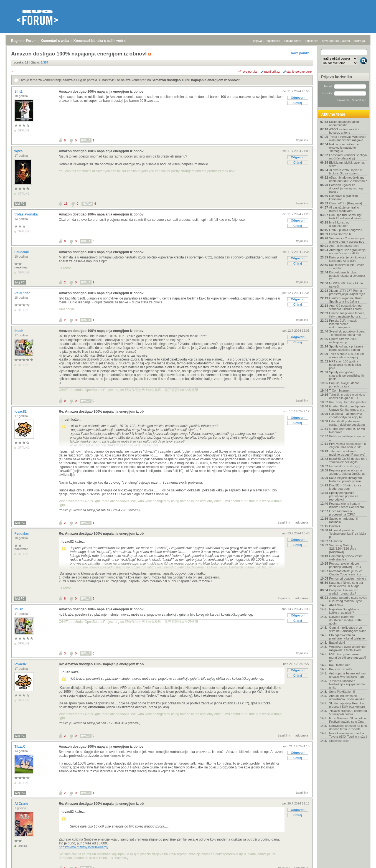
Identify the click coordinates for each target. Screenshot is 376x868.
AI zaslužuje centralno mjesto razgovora (344, 209)
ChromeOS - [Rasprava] (345, 203)
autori (346, 41)
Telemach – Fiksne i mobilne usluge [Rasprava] (347, 453)
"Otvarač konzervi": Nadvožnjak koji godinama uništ (347, 684)
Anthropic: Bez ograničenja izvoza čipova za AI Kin (347, 252)
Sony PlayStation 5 (342, 692)
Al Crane (22, 804)
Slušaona (336, 541)
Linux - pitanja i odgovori (346, 230)
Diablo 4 (335, 526)
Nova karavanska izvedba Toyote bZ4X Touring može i (348, 735)
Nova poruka (300, 53)
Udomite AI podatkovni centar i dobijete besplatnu (347, 423)
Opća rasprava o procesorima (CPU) (342, 513)
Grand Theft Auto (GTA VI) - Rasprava (348, 430)
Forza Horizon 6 (340, 234)
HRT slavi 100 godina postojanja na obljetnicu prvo (345, 365)
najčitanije (312, 41)
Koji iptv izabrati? (341, 669)
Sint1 (19, 92)
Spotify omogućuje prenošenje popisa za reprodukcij (344, 496)
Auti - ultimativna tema (344, 246)
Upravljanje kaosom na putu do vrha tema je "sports (348, 727)
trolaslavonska (26, 214)
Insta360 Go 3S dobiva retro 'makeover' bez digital (348, 460)
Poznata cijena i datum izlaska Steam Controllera (346, 505)
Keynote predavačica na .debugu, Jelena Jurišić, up (347, 472)
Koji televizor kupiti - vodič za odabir (347, 267)
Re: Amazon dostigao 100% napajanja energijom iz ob (101, 412)
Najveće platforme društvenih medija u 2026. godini (347, 620)
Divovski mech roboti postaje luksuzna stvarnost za (347, 276)
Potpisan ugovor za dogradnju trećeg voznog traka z (346, 188)
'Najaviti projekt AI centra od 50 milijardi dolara (348, 712)
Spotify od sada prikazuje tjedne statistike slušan (346, 348)
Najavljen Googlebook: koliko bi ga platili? (345, 611)
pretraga (359, 41)
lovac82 (21, 412)
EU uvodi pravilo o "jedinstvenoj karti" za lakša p (348, 534)
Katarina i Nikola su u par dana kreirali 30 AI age (346, 584)
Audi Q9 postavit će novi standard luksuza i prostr (346, 307)
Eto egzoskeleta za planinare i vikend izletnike (347, 637)
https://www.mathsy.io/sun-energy (84, 847)
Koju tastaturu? (339, 665)
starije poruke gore (299, 72)
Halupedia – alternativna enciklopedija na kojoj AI (346, 415)
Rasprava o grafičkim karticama (343, 197)
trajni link (302, 140)
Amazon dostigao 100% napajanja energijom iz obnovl (196, 80)
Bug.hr (16, 41)
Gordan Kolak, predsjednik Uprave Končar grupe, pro (347, 408)
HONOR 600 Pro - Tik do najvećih (346, 285)
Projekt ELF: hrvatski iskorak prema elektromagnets (343, 324)
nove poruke (330, 41)
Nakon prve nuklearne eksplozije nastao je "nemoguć (344, 148)
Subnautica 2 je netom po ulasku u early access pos (347, 240)
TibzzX (20, 747)
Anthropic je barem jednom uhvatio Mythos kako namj (347, 675)
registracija (273, 41)
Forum (31, 41)
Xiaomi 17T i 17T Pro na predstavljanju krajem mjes (347, 292)
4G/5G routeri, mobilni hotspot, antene (344, 131)
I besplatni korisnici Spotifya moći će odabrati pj (348, 157)
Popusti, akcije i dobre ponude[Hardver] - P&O (345, 565)
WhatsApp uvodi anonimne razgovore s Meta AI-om (347, 648)
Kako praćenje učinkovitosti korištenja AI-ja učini (348, 259)
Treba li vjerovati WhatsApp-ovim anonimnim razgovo (348, 138)
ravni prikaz (272, 72)
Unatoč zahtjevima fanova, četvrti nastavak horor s (347, 315)
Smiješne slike (339, 741)
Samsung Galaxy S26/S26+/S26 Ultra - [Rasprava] (344, 549)
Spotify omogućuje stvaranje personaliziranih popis (346, 375)
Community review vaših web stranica (346, 558)
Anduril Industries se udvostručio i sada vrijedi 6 (347, 697)
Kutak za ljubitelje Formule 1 (347, 438)
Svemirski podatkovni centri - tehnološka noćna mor (348, 333)
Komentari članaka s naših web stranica (105, 41)
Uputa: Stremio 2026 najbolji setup (343, 341)
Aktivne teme (333, 114)
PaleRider (23, 293)
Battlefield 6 (337, 643)
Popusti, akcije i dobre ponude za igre (344, 385)
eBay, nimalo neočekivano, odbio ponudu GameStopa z (348, 179)
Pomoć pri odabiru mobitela (348, 578)
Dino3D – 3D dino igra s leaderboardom (345, 487)
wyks (19, 151)
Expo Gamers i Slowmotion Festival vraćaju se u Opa (348, 720)
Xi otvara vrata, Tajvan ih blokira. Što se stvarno (346, 172)
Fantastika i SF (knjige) (345, 466)
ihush (19, 331)
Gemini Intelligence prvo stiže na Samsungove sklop (348, 629)
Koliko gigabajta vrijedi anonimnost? (344, 123)
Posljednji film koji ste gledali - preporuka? (344, 592)
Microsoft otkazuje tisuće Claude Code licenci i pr (346, 573)
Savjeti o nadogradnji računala (343, 520)
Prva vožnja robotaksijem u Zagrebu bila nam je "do (347, 445)
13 (66, 204)
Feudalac (22, 252)
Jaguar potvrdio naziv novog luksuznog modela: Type (348, 599)
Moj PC (20, 204)
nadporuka (301, 522)
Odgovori (298, 98)
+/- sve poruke (248, 72)
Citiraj (298, 103)
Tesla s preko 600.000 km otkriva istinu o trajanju (346, 356)
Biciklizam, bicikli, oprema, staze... (347, 164)
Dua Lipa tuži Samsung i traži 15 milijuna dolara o (346, 217)
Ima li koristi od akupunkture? (339, 224)
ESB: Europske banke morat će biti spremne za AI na (348, 658)
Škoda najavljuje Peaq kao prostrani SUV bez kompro (347, 705)
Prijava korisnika (336, 77)
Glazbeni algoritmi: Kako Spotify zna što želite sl (346, 300)
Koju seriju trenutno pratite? (348, 402)
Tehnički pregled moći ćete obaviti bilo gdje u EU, (347, 396)
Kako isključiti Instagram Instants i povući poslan (345, 479)
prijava (257, 41)
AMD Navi (336, 605)
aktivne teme (293, 41)
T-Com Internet (339, 390)
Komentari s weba (55, 41)
